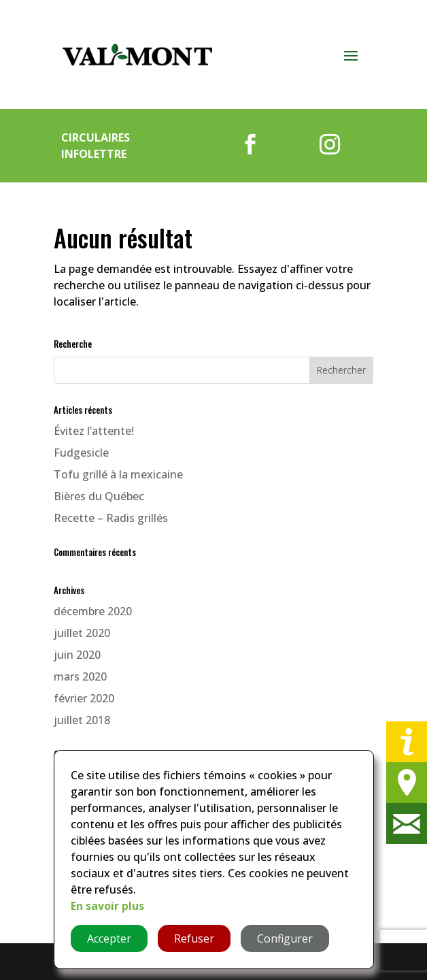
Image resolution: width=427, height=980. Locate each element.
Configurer (285, 938)
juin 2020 (77, 655)
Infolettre (94, 154)
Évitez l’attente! (94, 431)
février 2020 (84, 698)
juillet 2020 (82, 633)
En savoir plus (107, 906)
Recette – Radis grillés (111, 518)
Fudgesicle (81, 453)
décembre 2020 (93, 611)
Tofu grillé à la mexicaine (118, 474)
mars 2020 (80, 676)
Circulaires (96, 137)
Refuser (194, 938)
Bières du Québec (99, 496)
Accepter (109, 938)
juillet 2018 (82, 720)
